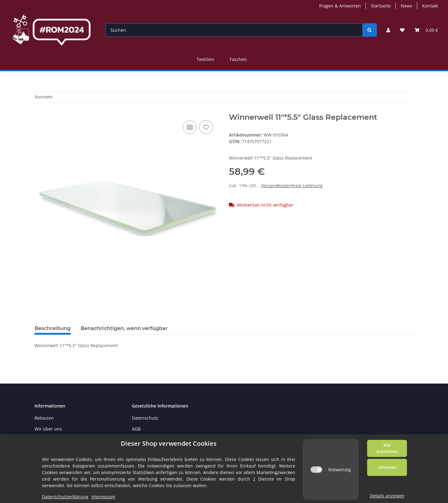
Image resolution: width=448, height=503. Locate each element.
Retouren (44, 418)
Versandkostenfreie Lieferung (292, 186)
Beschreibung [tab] (53, 328)
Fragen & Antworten (340, 6)
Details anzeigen (387, 496)
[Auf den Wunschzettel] (206, 127)
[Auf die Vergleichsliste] (190, 127)
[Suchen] (234, 30)
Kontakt (430, 6)
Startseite (381, 6)
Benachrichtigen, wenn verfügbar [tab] (124, 328)
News (406, 6)
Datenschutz (145, 418)
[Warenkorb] (426, 30)
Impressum (103, 497)
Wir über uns (48, 429)
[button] (388, 30)
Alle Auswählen (387, 448)
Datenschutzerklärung (65, 497)
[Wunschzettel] (402, 30)
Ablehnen (387, 467)
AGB (136, 429)
